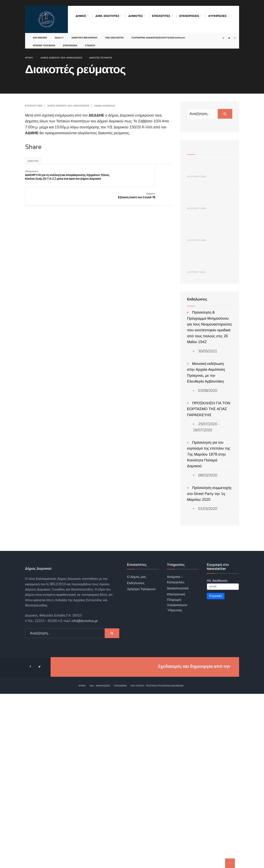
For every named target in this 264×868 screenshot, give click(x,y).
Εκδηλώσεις (136, 757)
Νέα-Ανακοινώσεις (72, 58)
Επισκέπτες (161, 16)
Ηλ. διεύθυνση (217, 755)
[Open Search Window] (231, 34)
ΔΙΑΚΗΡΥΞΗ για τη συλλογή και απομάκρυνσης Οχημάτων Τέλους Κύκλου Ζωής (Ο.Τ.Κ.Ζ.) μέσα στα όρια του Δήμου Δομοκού (50, 179)
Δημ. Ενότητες (107, 16)
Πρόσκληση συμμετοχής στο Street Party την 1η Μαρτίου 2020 (209, 668)
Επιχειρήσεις (189, 16)
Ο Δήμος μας (137, 751)
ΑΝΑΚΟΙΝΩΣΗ (202, 438)
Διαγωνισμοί (40, 34)
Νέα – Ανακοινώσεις (100, 860)
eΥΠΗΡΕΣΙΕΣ (218, 16)
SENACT (59, 34)
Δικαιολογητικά (178, 762)
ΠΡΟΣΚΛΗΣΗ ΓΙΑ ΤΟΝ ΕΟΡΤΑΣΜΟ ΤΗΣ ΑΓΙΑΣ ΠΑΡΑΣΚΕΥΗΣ (209, 583)
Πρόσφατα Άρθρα (202, 148)
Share (33, 147)
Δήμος (81, 16)
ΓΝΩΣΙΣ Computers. (210, 841)
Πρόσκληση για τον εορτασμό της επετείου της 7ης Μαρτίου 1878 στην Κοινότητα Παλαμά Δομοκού (209, 629)
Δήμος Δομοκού (50, 58)
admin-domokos (105, 106)
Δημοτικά (33, 161)
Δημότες (136, 16)
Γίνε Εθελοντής (114, 34)
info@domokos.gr (84, 795)
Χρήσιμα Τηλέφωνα (44, 42)
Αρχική (29, 58)
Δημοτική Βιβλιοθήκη (84, 34)
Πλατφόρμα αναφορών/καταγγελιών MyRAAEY (158, 34)
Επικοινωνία (70, 42)
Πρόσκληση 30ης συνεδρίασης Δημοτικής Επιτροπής (209, 246)
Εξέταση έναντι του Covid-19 (154, 173)
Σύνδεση (90, 42)
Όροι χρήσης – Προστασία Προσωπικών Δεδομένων (157, 860)
